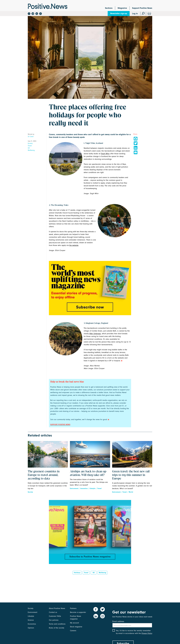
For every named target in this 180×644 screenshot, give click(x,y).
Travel (30, 146)
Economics (32, 624)
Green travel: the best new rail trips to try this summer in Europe (131, 475)
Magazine (122, 8)
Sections (109, 8)
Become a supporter (78, 612)
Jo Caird (31, 137)
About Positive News (57, 608)
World (131, 492)
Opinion (31, 628)
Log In (135, 14)
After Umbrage (95, 334)
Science (31, 620)
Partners (73, 608)
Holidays (77, 573)
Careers (73, 631)
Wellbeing (31, 150)
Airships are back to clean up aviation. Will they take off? (88, 473)
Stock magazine (76, 627)
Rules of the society (57, 628)
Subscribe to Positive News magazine (90, 557)
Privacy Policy (147, 633)
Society (30, 143)
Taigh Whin (105, 154)
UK (29, 148)
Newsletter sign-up (119, 13)
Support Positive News (142, 8)
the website (74, 245)
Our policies (54, 620)
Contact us (53, 612)
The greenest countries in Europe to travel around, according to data (44, 475)
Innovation (84, 488)
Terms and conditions (57, 624)
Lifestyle (92, 488)
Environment (74, 488)
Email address (118, 621)
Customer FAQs (55, 616)
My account (74, 623)
